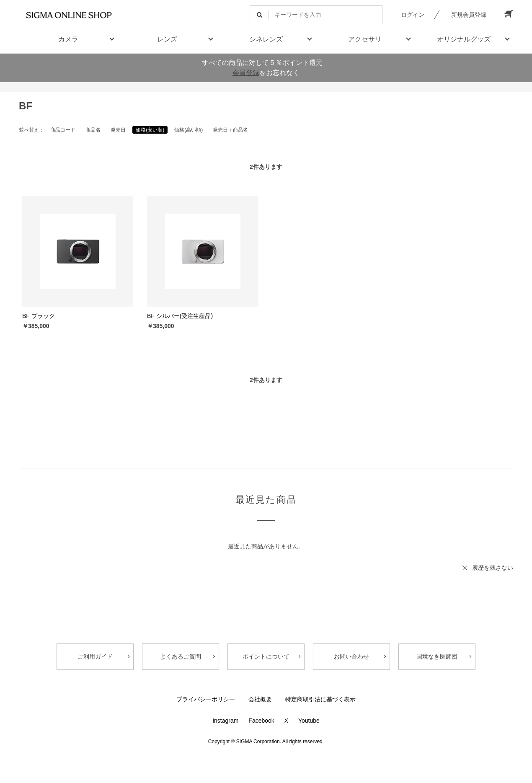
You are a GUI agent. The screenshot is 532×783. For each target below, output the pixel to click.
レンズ (167, 39)
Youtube (309, 721)
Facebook (261, 721)
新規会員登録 (469, 15)
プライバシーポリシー (206, 699)
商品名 (93, 130)
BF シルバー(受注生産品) (180, 316)
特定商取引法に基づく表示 (320, 699)
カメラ (68, 39)
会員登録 (246, 73)
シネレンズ (266, 39)
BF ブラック (39, 316)
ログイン (413, 15)
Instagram (225, 721)
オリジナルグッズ (464, 39)
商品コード (63, 130)
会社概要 (260, 699)
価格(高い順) (189, 130)
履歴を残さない (493, 568)
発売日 (118, 130)
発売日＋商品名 (230, 130)
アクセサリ (365, 39)
